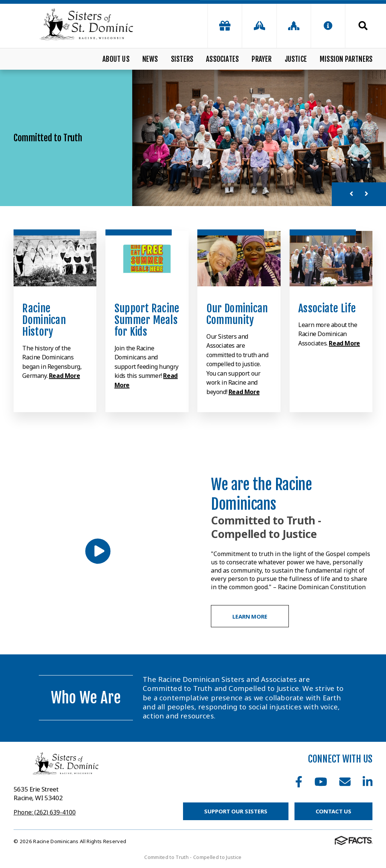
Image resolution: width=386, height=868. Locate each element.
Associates (222, 59)
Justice (296, 59)
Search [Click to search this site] (363, 26)
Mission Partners (346, 59)
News (150, 59)
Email (345, 782)
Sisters (182, 59)
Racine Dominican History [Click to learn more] (44, 320)
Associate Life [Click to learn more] (327, 308)
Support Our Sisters (236, 811)
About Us (116, 59)
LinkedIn (368, 782)
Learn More (250, 616)
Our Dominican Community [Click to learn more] (237, 314)
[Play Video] (98, 551)
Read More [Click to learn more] (64, 376)
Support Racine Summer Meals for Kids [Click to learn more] (147, 320)
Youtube (321, 782)
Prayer (262, 59)
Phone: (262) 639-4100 (45, 812)
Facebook (299, 782)
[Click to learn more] (55, 259)
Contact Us (334, 811)
